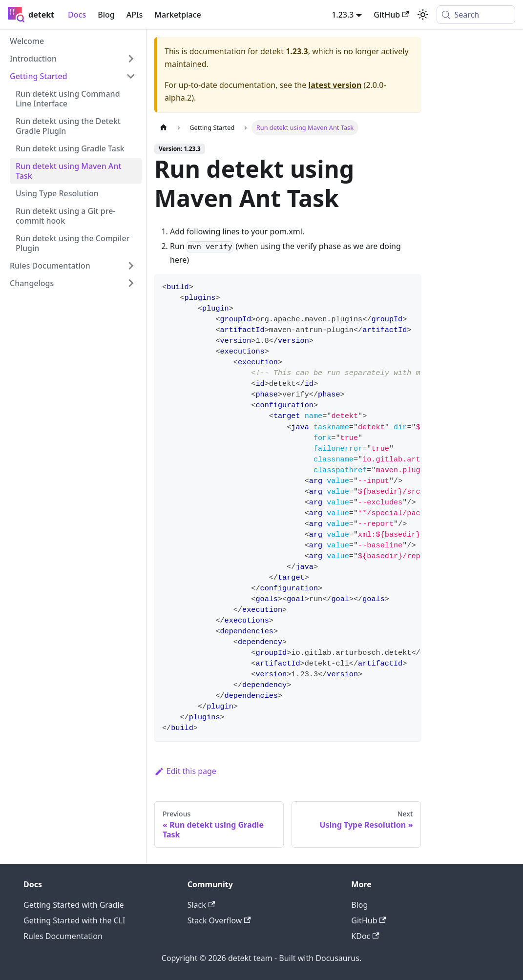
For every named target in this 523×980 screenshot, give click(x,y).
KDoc (365, 936)
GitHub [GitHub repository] (391, 15)
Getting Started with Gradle (74, 905)
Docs (77, 15)
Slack (201, 905)
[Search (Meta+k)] (476, 15)
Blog (106, 15)
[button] (73, 59)
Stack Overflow (219, 920)
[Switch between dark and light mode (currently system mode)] (423, 15)
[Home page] (164, 128)
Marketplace (178, 15)
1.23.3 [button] (343, 15)
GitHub (368, 920)
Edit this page (185, 771)
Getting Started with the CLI (74, 920)
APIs (135, 15)
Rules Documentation (63, 936)
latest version (335, 85)
